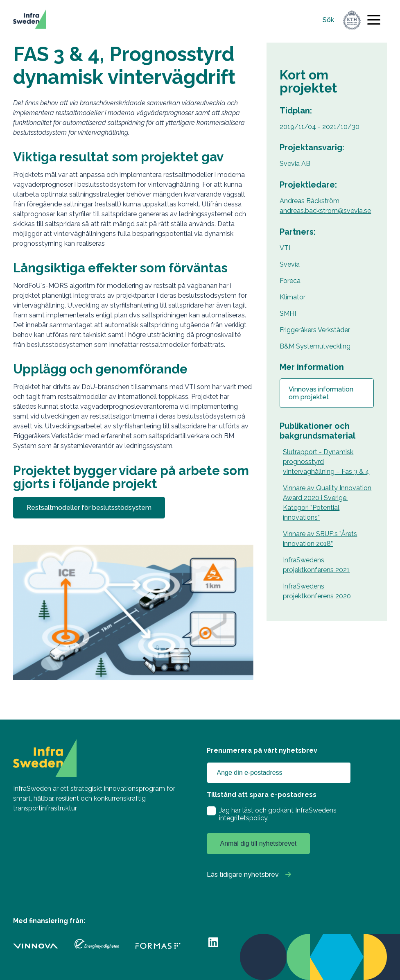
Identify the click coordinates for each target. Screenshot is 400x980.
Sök (328, 20)
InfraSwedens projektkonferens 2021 (316, 565)
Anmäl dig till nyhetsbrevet (259, 843)
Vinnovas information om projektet (321, 393)
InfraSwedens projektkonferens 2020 (317, 591)
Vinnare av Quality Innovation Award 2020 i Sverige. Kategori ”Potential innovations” (327, 503)
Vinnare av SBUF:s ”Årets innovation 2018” (320, 539)
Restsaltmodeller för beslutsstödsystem (89, 508)
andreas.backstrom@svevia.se (325, 211)
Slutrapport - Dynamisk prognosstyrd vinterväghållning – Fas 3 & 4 (326, 462)
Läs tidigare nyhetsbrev (243, 875)
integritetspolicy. (244, 818)
